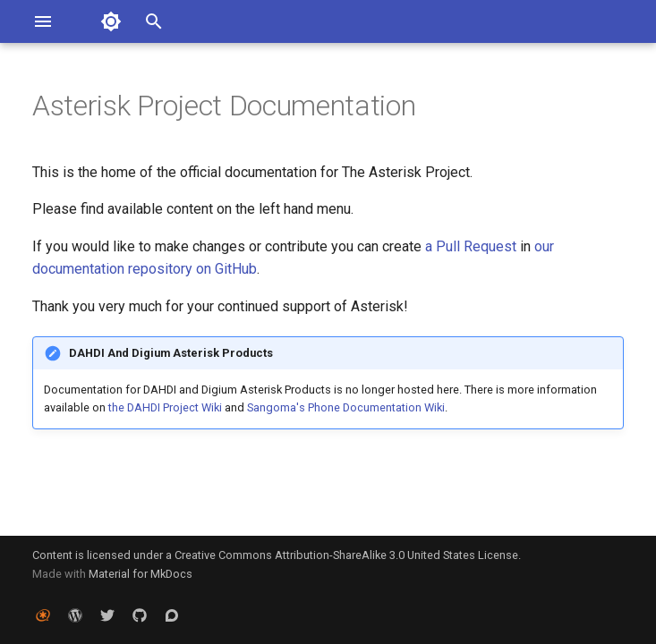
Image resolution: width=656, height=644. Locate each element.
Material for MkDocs (141, 574)
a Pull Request (471, 246)
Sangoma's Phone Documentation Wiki (346, 407)
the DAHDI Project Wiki (165, 407)
